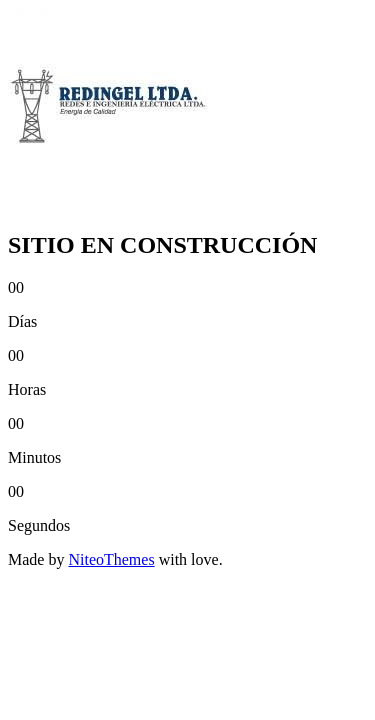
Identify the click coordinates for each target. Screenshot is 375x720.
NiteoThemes (111, 559)
